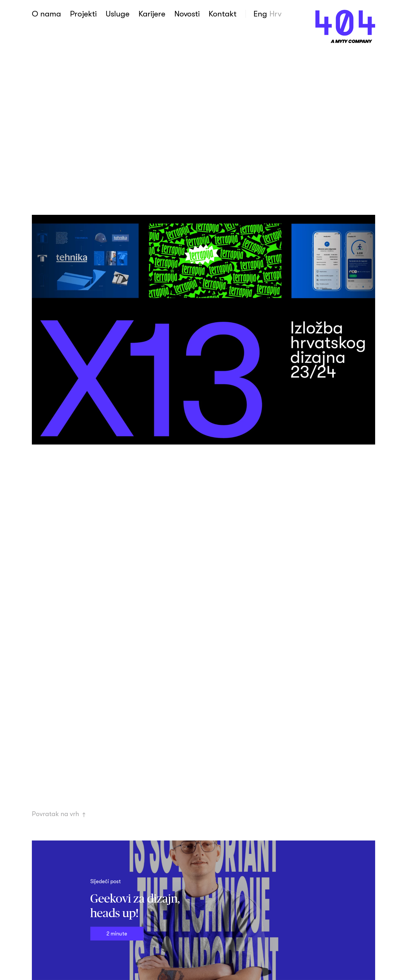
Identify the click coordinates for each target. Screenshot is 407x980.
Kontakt (223, 14)
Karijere (152, 14)
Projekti (83, 14)
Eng (260, 14)
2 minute (117, 934)
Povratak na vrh (59, 814)
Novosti (187, 14)
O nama (46, 14)
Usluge (118, 14)
